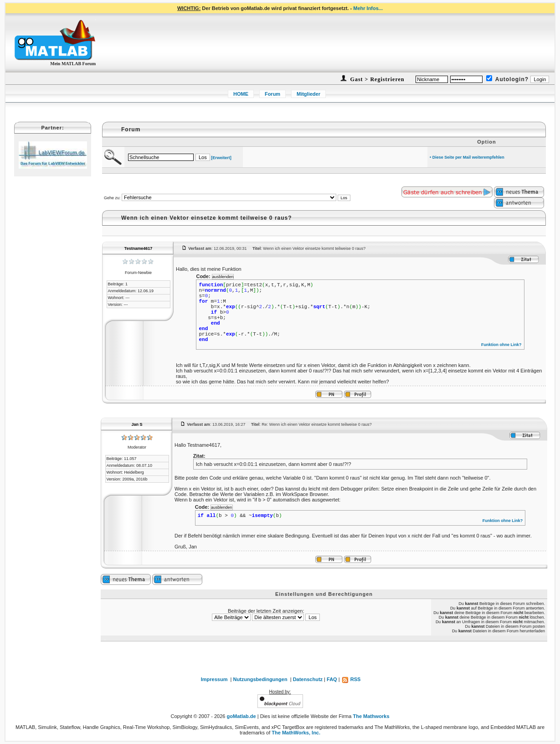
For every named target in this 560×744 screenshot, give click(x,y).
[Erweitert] (221, 158)
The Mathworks (371, 716)
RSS (351, 679)
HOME (241, 94)
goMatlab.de (241, 716)
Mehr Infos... (368, 8)
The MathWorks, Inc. (296, 733)
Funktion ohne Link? (501, 345)
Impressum (214, 679)
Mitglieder (308, 94)
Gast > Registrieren (377, 79)
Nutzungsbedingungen (260, 679)
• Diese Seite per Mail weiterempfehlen (467, 157)
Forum (272, 94)
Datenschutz (308, 679)
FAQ (332, 679)
